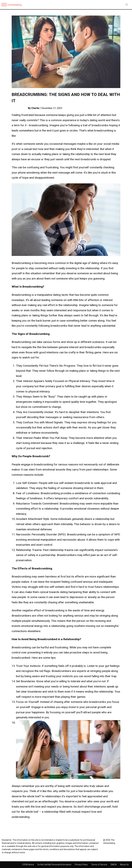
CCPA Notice (28, 865)
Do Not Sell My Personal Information (55, 865)
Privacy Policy (81, 865)
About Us (124, 865)
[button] (127, 5)
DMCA (114, 865)
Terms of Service (99, 865)
